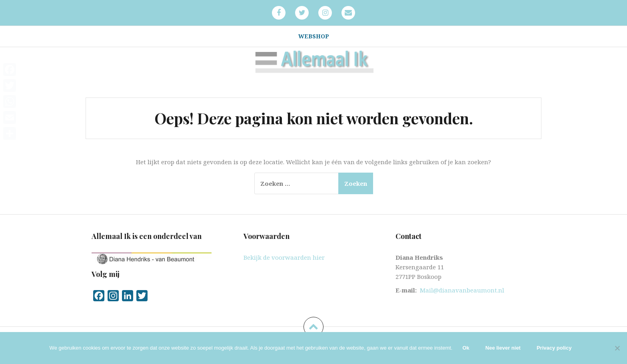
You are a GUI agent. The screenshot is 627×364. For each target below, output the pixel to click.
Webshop (314, 36)
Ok (466, 348)
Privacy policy (554, 348)
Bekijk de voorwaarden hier (284, 257)
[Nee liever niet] (617, 348)
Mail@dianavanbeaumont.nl (462, 290)
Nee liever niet (503, 348)
